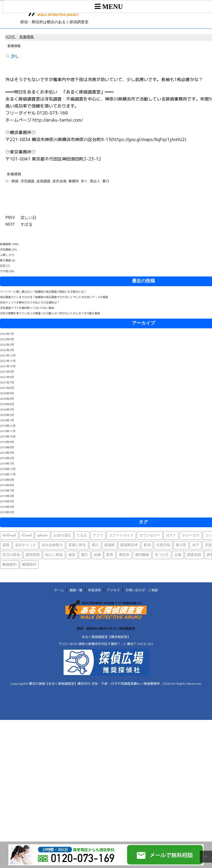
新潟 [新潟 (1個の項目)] (147, 545)
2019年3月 (7, 453)
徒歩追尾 (59, 181)
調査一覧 (76, 590)
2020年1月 (7, 420)
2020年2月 (7, 415)
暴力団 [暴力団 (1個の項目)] (181, 545)
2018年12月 (8, 469)
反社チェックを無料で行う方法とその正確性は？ (30, 302)
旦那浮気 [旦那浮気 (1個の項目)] (163, 545)
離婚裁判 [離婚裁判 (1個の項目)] (9, 565)
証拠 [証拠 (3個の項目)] (178, 555)
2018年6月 (7, 496)
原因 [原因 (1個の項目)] (6, 545)
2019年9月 (7, 442)
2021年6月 (7, 388)
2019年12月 (8, 426)
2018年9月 (7, 480)
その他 (4, 271)
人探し (4, 255)
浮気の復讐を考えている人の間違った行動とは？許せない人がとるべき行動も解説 (50, 313)
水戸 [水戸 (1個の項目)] (196, 545)
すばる (26, 224)
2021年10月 (8, 366)
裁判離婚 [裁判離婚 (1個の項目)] (142, 555)
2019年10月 (8, 436)
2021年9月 (7, 372)
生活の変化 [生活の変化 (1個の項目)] (11, 555)
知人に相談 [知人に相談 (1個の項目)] (54, 555)
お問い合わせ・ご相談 (142, 590)
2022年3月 (7, 345)
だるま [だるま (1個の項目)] (82, 535)
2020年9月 (7, 393)
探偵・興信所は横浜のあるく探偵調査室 (106, 628)
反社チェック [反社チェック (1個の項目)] (26, 545)
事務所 (74, 181)
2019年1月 (7, 463)
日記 (3, 266)
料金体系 (95, 590)
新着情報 (14, 174)
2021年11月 (8, 361)
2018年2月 (7, 512)
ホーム (59, 590)
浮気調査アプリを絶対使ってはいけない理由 (27, 308)
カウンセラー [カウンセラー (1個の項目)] (150, 535)
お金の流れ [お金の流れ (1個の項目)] (62, 535)
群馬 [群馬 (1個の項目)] (110, 555)
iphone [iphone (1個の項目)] (43, 535)
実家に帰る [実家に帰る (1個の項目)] (77, 545)
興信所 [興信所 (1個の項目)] (124, 555)
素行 (106, 181)
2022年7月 (7, 334)
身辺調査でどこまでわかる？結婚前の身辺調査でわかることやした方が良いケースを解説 (54, 297)
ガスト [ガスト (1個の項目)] (171, 535)
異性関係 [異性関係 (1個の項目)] (33, 555)
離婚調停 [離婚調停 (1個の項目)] (29, 565)
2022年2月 (7, 350)
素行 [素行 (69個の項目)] (85, 555)
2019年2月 (7, 458)
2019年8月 (7, 447)
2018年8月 (7, 485)
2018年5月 (7, 501)
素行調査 (5, 260)
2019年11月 (8, 431)
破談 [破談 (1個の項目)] (72, 555)
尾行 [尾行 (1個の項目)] (95, 545)
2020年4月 (7, 404)
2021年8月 (7, 377)
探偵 (15, 181)
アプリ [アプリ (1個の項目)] (98, 535)
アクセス (113, 590)
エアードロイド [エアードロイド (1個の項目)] (121, 535)
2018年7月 (7, 490)
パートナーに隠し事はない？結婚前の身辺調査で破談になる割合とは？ (43, 292)
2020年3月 (7, 409)
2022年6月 (7, 339)
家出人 (95, 181)
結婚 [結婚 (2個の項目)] (97, 555)
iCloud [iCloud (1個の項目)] (27, 535)
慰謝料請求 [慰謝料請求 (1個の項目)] (129, 545)
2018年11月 (8, 474)
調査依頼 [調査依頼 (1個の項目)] (194, 555)
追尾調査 (43, 181)
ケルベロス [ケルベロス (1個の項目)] (191, 535)
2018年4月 (7, 507)
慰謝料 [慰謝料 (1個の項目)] (110, 545)
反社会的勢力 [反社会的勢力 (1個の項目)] (52, 545)
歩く (84, 181)
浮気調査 (27, 181)
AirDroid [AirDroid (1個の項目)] (9, 535)
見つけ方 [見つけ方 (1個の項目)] (162, 555)
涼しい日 (28, 218)
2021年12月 (8, 355)
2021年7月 (7, 382)
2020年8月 (7, 399)
